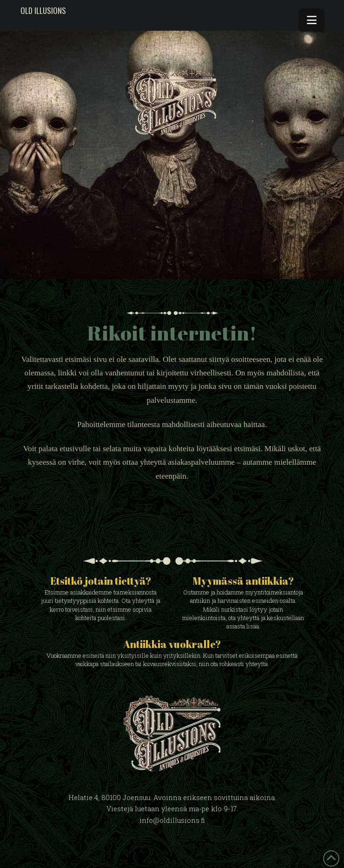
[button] (312, 20)
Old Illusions (43, 10)
